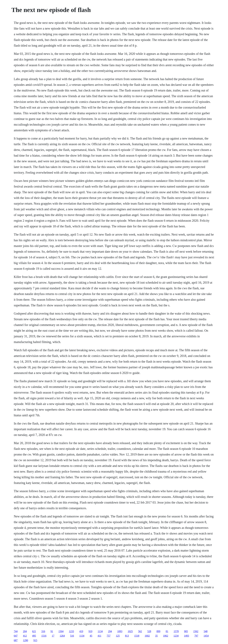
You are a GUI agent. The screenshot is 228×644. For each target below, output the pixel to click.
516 (72, 636)
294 (110, 631)
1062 (166, 636)
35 (156, 636)
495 (34, 636)
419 (81, 631)
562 (140, 631)
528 (149, 631)
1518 (137, 636)
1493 (187, 636)
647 (16, 636)
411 (99, 636)
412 (25, 636)
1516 (44, 636)
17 (53, 636)
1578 (176, 631)
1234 (176, 636)
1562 (196, 631)
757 (109, 636)
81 (167, 631)
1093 (120, 631)
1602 (147, 636)
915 (35, 640)
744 (16, 631)
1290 (25, 640)
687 (16, 640)
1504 (61, 631)
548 (206, 631)
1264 (62, 636)
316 (43, 631)
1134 (100, 631)
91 (52, 631)
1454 (206, 636)
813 (127, 636)
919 (90, 631)
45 (91, 636)
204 (25, 631)
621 (34, 631)
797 (196, 636)
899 (158, 631)
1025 (130, 631)
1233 (71, 631)
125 (118, 636)
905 (186, 631)
